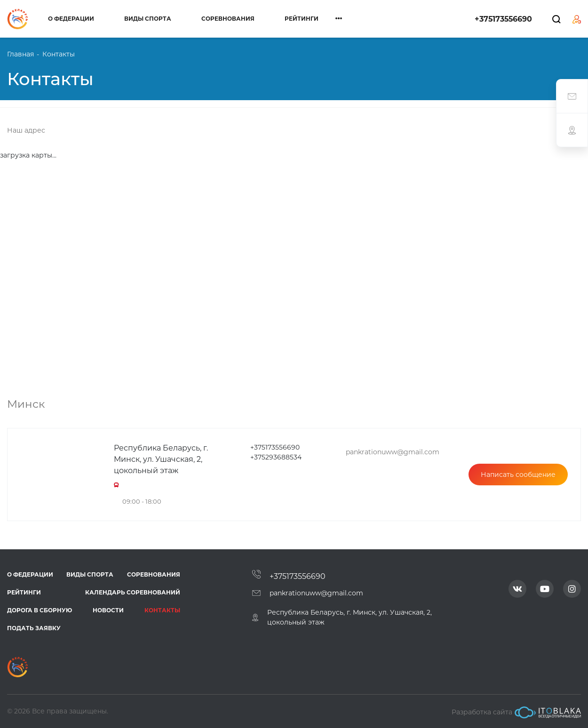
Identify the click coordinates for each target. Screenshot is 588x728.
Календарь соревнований (133, 592)
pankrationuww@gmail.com (316, 593)
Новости (108, 610)
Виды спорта (148, 19)
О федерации (71, 19)
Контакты (162, 610)
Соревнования (228, 19)
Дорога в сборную (40, 610)
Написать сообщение (518, 475)
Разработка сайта (516, 712)
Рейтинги (302, 19)
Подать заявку (34, 628)
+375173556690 (503, 19)
